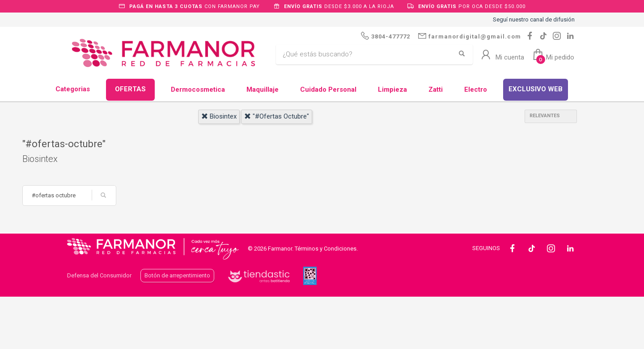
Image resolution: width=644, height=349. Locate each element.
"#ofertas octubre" (277, 116)
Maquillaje (263, 89)
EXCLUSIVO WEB (536, 89)
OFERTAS (130, 89)
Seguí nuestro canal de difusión (534, 19)
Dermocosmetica (198, 89)
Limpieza (392, 89)
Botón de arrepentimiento (177, 275)
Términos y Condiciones (326, 249)
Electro (476, 89)
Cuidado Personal (328, 89)
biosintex (219, 116)
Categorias (73, 89)
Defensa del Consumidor (99, 275)
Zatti (436, 89)
